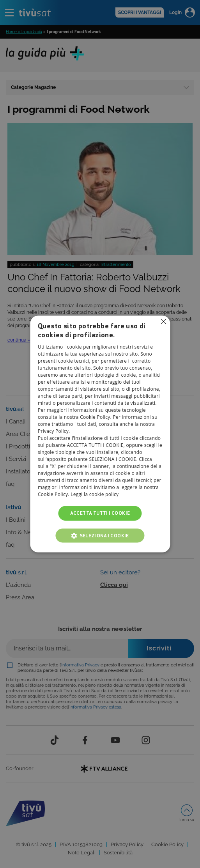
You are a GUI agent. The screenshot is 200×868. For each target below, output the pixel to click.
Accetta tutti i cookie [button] (100, 513)
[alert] (100, 434)
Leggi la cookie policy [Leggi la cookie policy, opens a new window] (95, 494)
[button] (100, 536)
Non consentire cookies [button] (163, 321)
